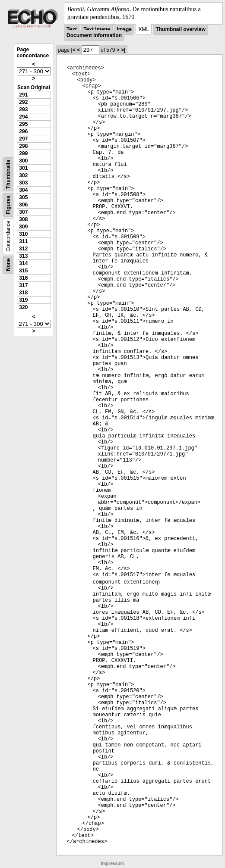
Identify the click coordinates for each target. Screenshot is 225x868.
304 (23, 190)
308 (23, 219)
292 (23, 102)
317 (23, 285)
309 (23, 227)
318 (23, 293)
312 (23, 249)
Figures (8, 205)
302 (23, 175)
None (8, 265)
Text (72, 29)
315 (23, 271)
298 (23, 146)
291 (23, 95)
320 (23, 307)
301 (23, 168)
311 (23, 241)
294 (23, 117)
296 (23, 131)
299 (23, 153)
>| (123, 50)
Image (124, 29)
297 (23, 139)
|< (73, 50)
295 (23, 124)
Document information (94, 35)
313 (23, 256)
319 (23, 300)
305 (23, 197)
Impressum (112, 863)
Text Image (97, 29)
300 (23, 161)
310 (23, 234)
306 (23, 205)
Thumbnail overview (180, 29)
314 (23, 263)
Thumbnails (8, 174)
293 (23, 109)
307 (23, 212)
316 (23, 278)
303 (23, 183)
